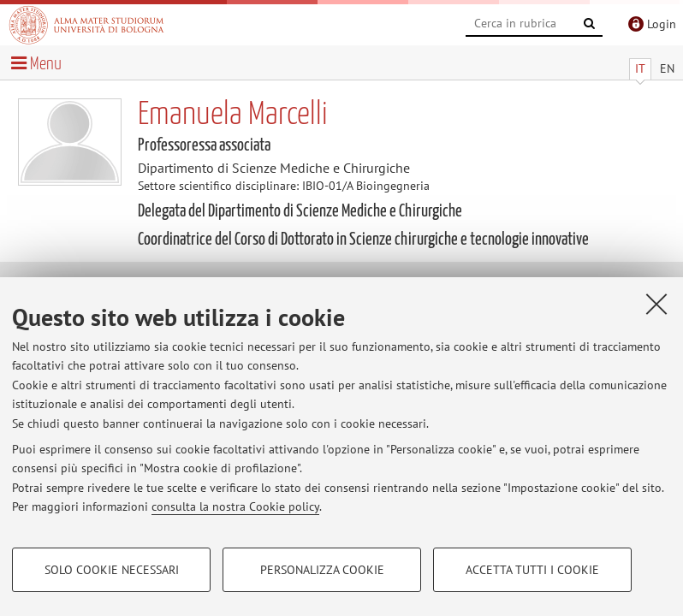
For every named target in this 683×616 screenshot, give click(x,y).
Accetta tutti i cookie (532, 570)
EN (667, 68)
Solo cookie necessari (112, 570)
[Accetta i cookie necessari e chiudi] (656, 304)
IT (640, 68)
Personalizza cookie (322, 570)
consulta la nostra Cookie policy (235, 506)
